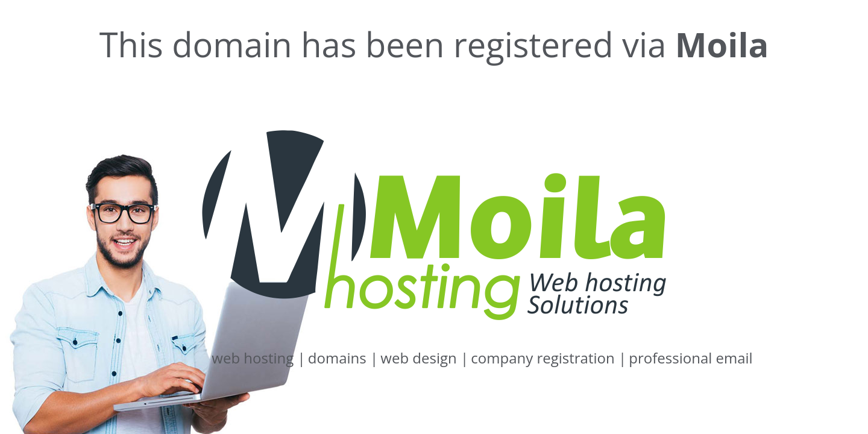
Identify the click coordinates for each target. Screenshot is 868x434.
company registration (549, 358)
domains (343, 358)
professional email (690, 358)
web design (424, 358)
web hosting (258, 358)
